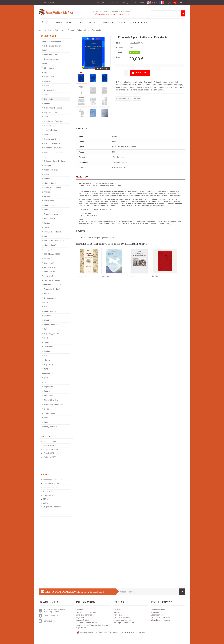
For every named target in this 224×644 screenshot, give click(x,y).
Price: (118, 57)
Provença (48, 196)
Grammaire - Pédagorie (53, 108)
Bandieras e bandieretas (53, 405)
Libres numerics (50, 298)
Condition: (120, 47)
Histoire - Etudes (50, 112)
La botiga (125, 3)
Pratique (47, 223)
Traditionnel (48, 347)
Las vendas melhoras (122, 618)
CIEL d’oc (47, 499)
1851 (46, 117)
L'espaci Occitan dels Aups (86, 612)
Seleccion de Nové (51, 55)
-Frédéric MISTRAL (51, 449)
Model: (119, 43)
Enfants (47, 103)
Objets (122, 22)
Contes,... (130, 276)
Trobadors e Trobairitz (52, 232)
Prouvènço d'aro (49, 495)
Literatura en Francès (52, 143)
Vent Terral (48, 294)
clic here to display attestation (135, 632)
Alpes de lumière (50, 183)
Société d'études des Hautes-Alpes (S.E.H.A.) (51, 283)
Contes (47, 81)
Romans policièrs (50, 139)
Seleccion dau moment (60, 22)
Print (138, 98)
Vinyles (47, 360)
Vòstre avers (156, 612)
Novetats (117, 612)
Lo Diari (46, 503)
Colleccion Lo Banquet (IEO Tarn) (54, 154)
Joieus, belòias (50, 413)
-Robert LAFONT (50, 457)
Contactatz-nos (138, 3)
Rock (46, 338)
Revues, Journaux (139, 22)
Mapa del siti (81, 628)
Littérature (48, 126)
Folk (46, 329)
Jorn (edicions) (50, 250)
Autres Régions (50, 311)
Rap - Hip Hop (49, 365)
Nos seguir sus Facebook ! (124, 623)
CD (45, 307)
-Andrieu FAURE (50, 442)
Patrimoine (48, 179)
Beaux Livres (49, 77)
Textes (46, 342)
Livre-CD (47, 356)
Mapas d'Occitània (51, 400)
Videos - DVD (107, 22)
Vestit (46, 418)
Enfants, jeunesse (51, 325)
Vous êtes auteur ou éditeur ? (87, 623)
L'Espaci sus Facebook (52, 507)
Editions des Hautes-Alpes (54, 241)
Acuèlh (41, 30)
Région (47, 351)
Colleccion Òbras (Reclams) (55, 161)
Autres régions (49, 205)
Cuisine (47, 95)
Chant (46, 320)
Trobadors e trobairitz (52, 214)
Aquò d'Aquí (48, 491)
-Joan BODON (49, 453)
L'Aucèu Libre (49, 263)
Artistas (46, 436)
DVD (46, 378)
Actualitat (101, 3)
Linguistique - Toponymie (53, 121)
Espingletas (48, 396)
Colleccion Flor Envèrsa (53, 148)
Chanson (47, 316)
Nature (46, 174)
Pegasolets (48, 387)
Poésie (47, 210)
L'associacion (113, 3)
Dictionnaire (59, 30)
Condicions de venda (84, 615)
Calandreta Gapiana (51, 488)
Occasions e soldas (51, 59)
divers (46, 409)
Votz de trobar (49, 219)
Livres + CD (48, 86)
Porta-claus (48, 391)
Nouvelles (48, 135)
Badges (47, 422)
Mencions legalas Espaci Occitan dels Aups (92, 625)
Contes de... (106, 276)
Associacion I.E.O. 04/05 (52, 480)
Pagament (80, 618)
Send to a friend (125, 98)
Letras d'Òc (48, 259)
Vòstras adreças (157, 615)
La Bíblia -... (157, 276)
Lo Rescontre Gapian (51, 484)
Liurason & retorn (83, 620)
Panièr (112, 14)
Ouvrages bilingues (51, 90)
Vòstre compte (101, 14)
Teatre (46, 227)
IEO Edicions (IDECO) (52, 254)
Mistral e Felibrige (51, 170)
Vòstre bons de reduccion (161, 620)
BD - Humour (49, 68)
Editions (47, 236)
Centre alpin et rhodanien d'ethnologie (53, 190)
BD (45, 72)
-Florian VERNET (50, 445)
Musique (47, 165)
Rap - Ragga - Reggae (53, 334)
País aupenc (49, 201)
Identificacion (123, 14)
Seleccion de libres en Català (52, 48)
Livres (80, 22)
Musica (92, 22)
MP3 (46, 369)
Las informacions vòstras (160, 618)
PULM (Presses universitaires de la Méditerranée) (49, 272)
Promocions (118, 615)
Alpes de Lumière (51, 245)
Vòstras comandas (158, 610)
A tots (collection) (50, 130)
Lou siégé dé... (82, 276)
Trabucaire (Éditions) (52, 289)
